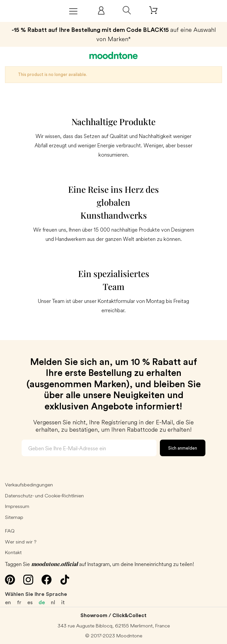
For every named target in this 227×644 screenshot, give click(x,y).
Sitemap (14, 517)
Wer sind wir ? (21, 542)
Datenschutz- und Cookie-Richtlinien (44, 496)
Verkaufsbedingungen (29, 485)
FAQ (10, 531)
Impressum (17, 506)
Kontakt (13, 552)
